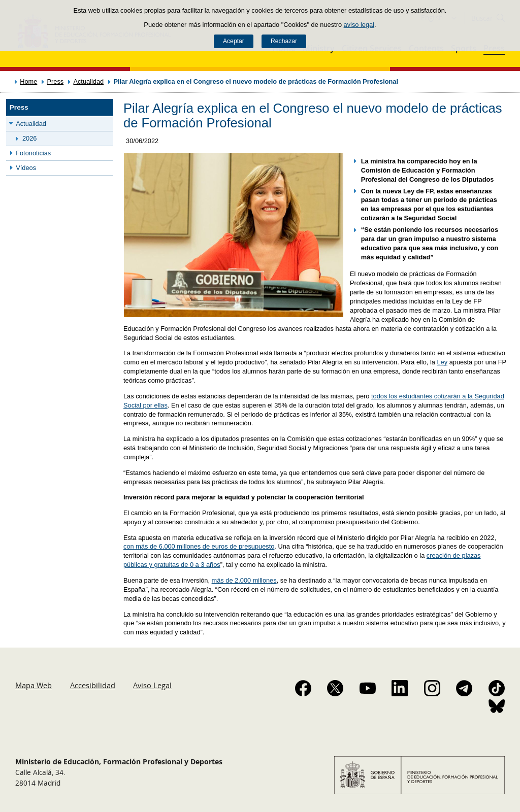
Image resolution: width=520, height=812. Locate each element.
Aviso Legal (152, 685)
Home (28, 81)
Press (56, 81)
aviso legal (359, 25)
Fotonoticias (33, 153)
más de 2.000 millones (244, 580)
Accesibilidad (93, 685)
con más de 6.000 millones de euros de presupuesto (199, 546)
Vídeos (26, 168)
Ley (442, 362)
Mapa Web (34, 685)
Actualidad (88, 81)
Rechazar (284, 41)
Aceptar (234, 41)
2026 (29, 138)
